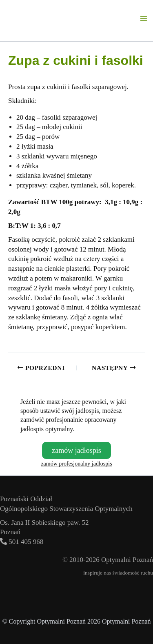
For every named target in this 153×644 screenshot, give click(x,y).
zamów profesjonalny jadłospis (76, 464)
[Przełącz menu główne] (144, 18)
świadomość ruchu (133, 573)
